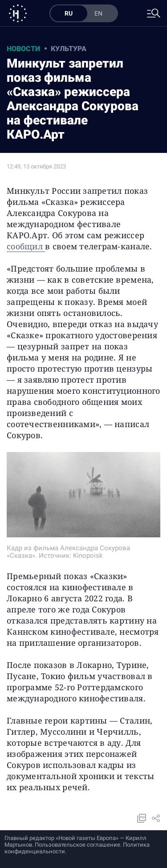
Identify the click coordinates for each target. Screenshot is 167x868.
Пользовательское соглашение (77, 845)
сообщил (26, 246)
